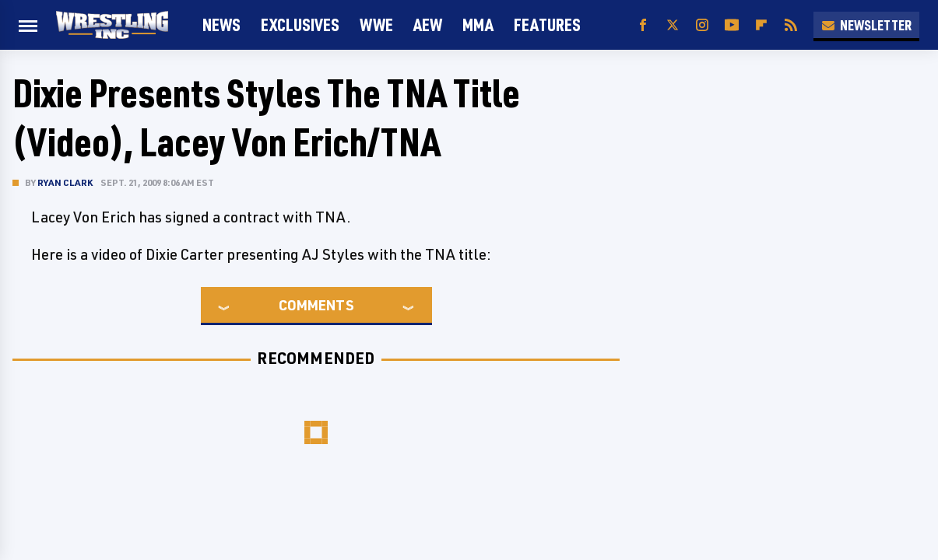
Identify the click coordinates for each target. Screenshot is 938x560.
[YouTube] (732, 25)
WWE (376, 24)
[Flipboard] (761, 25)
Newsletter (866, 25)
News (221, 24)
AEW (428, 24)
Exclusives (300, 24)
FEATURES (547, 24)
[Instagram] (702, 25)
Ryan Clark (65, 182)
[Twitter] (673, 25)
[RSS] (791, 25)
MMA (478, 24)
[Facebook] (643, 25)
